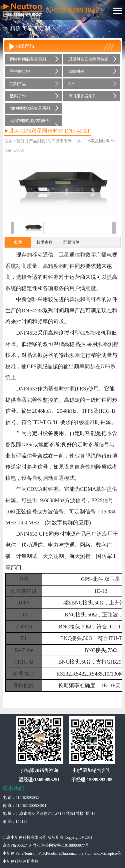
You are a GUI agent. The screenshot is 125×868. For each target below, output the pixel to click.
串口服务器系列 (82, 96)
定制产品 (18, 84)
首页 (20, 141)
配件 (72, 84)
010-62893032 (27, 798)
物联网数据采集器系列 (30, 108)
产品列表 (37, 141)
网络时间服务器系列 (28, 59)
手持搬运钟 (20, 71)
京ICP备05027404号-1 (21, 845)
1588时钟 (76, 71)
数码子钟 (18, 96)
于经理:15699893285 (92, 780)
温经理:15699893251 (39, 780)
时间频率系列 (80, 108)
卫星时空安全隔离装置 (88, 59)
